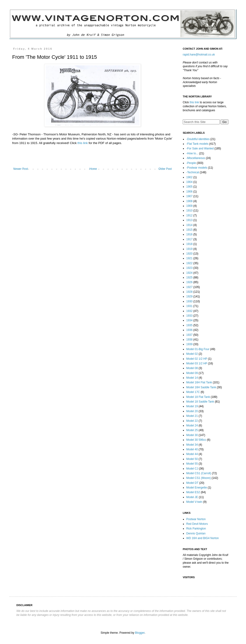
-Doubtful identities (198, 139)
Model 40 (192, 449)
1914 (189, 225)
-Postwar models (197, 168)
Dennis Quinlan (196, 533)
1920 (189, 254)
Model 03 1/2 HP (197, 363)
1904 (189, 182)
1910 (189, 211)
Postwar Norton (196, 519)
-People (191, 163)
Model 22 (192, 421)
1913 (189, 220)
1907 (189, 196)
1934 (189, 320)
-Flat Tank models (197, 144)
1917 (189, 239)
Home (93, 169)
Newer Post (21, 169)
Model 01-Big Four (198, 349)
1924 (189, 273)
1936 (189, 330)
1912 (189, 215)
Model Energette (197, 488)
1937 (189, 335)
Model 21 (192, 416)
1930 (189, 301)
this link (83, 143)
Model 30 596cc (196, 440)
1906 (189, 192)
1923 (189, 268)
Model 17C (193, 392)
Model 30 (192, 435)
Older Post (165, 169)
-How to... (192, 153)
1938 (189, 340)
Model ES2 (193, 492)
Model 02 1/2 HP (197, 359)
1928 (189, 292)
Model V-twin (194, 502)
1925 (189, 278)
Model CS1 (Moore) (199, 478)
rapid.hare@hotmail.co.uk (199, 55)
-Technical (193, 172)
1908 (189, 201)
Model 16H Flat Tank (199, 382)
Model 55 (192, 464)
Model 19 (192, 406)
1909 (189, 206)
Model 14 (192, 378)
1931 (189, 306)
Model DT (192, 483)
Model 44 (192, 454)
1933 (189, 316)
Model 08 (192, 368)
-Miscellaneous (196, 158)
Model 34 (192, 445)
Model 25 (192, 430)
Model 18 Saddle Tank (200, 402)
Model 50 (192, 459)
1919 (189, 249)
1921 (189, 258)
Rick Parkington (196, 529)
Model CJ (192, 469)
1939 (189, 344)
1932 (189, 311)
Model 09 (192, 373)
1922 (189, 263)
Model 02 (192, 354)
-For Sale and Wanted (200, 148)
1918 (189, 244)
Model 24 (192, 426)
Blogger (140, 633)
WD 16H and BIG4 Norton (203, 538)
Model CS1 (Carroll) (199, 473)
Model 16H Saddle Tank (201, 387)
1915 (189, 230)
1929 (189, 296)
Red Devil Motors (197, 524)
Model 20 (192, 411)
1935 (189, 325)
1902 (189, 177)
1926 (189, 282)
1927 (189, 287)
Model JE (192, 497)
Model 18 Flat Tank (198, 397)
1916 (189, 234)
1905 (189, 187)
